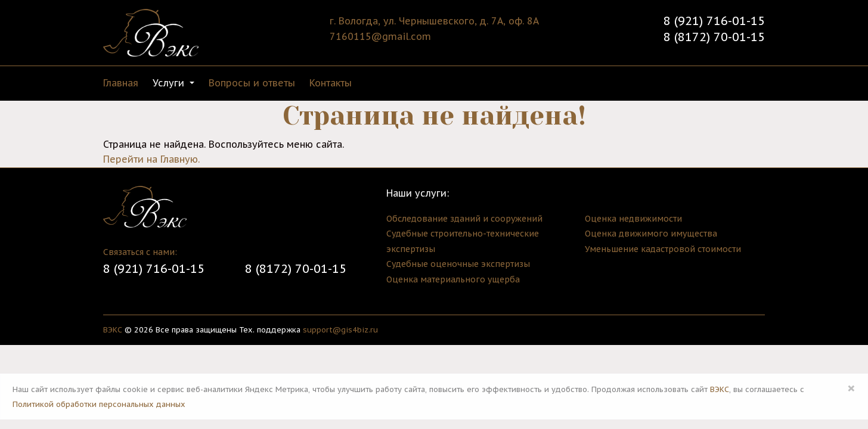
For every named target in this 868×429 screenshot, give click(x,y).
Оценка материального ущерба (453, 279)
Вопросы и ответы (252, 83)
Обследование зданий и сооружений (464, 219)
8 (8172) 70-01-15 (714, 37)
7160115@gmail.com (380, 36)
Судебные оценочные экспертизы (458, 264)
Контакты (331, 83)
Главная (121, 83)
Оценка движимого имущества (651, 234)
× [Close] (851, 388)
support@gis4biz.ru (340, 330)
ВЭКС (113, 330)
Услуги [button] (170, 83)
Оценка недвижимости (633, 219)
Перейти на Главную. (151, 159)
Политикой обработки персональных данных (99, 404)
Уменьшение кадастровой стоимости (663, 249)
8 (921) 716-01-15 (714, 21)
